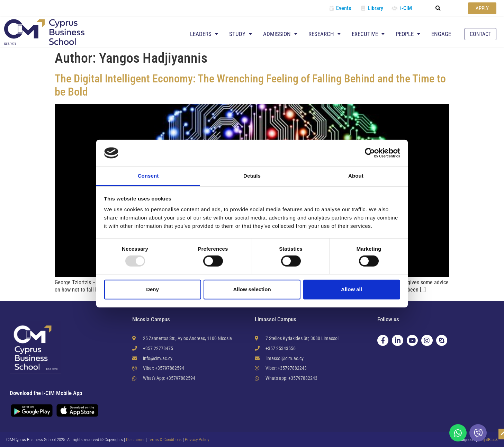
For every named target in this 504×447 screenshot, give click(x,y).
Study (241, 34)
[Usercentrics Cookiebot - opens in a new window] (370, 153)
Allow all (352, 289)
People (408, 34)
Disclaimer (135, 440)
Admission (280, 34)
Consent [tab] (148, 176)
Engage (441, 34)
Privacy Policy (197, 440)
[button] (438, 8)
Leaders (204, 34)
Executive (368, 34)
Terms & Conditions (165, 440)
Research (325, 34)
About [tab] (356, 176)
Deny (152, 289)
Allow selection (252, 289)
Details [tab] (252, 176)
